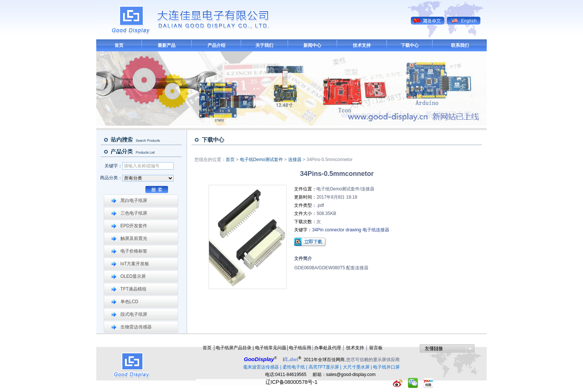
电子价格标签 (134, 251)
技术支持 (362, 45)
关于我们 (264, 45)
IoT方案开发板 (135, 264)
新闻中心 (312, 45)
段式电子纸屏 (134, 314)
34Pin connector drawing (336, 230)
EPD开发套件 (134, 226)
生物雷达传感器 (136, 327)
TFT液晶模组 (133, 289)
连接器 (295, 160)
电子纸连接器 (376, 230)
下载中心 (410, 45)
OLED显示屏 (133, 276)
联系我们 (460, 45)
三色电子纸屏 (134, 213)
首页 (119, 45)
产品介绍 (216, 45)
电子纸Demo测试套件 (261, 160)
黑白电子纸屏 (134, 200)
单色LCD (129, 302)
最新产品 (167, 45)
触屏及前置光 (134, 238)
